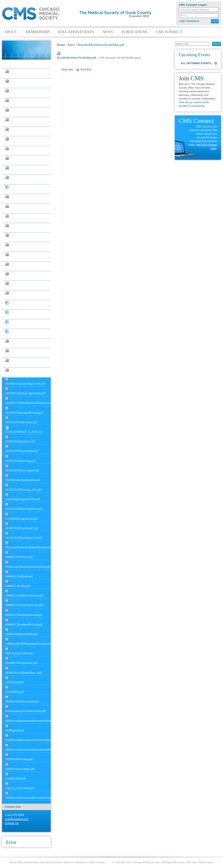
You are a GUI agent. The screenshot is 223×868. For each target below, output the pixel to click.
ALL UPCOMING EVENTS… (197, 63)
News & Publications (76, 862)
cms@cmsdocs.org (17, 819)
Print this (86, 70)
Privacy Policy (206, 862)
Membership (37, 32)
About (11, 32)
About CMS (16, 862)
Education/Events (76, 32)
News (108, 32)
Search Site (172, 42)
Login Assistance (189, 21)
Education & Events (51, 862)
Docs (13, 65)
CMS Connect (169, 32)
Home (61, 45)
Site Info (191, 862)
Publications (135, 32)
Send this (67, 70)
